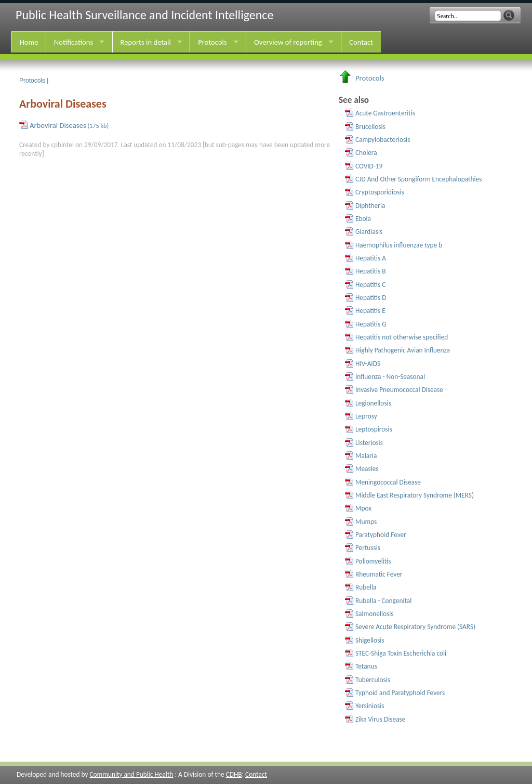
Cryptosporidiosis (380, 192)
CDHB (234, 774)
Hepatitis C (370, 285)
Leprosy (366, 416)
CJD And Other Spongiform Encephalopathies (418, 179)
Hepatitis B (371, 271)
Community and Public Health (131, 774)
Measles (367, 469)
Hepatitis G (371, 324)
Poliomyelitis (373, 561)
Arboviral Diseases (69, 125)
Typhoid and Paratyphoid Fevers (400, 693)
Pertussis (368, 548)
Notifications (74, 42)
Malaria (366, 456)
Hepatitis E (370, 311)
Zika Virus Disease (380, 719)
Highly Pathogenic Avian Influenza (403, 350)
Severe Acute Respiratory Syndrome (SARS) (415, 627)
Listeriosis (369, 443)
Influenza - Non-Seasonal (390, 377)
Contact (361, 42)
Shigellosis (370, 640)
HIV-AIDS (368, 364)
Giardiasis (369, 232)
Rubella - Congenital (383, 601)
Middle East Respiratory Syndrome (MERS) (415, 495)
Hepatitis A (371, 258)
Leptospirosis (374, 429)
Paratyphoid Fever (381, 535)
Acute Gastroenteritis (385, 113)
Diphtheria (370, 206)
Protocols (212, 42)
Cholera (366, 153)
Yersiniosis (370, 706)
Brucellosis (370, 127)
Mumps (366, 522)
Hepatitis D (371, 298)
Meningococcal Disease (388, 482)
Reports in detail (146, 42)
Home (29, 42)
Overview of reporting (288, 42)
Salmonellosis (375, 614)
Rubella (366, 587)
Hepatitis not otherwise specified (402, 337)
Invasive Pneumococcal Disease (399, 390)
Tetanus (366, 666)
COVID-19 (369, 166)
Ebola (363, 219)
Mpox (363, 508)
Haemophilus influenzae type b (399, 245)
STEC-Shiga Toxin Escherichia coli (401, 653)
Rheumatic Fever (379, 574)
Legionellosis (373, 403)
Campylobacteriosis (383, 140)
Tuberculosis (373, 680)
